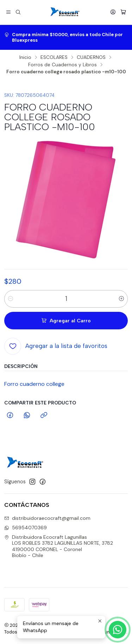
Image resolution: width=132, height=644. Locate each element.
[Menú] (8, 12)
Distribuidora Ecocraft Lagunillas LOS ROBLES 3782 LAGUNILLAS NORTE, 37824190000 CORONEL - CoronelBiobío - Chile (59, 546)
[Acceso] (113, 12)
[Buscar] (18, 12)
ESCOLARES (54, 58)
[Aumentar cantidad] (121, 299)
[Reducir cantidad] (11, 299)
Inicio (25, 58)
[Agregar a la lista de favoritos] (56, 346)
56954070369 (26, 528)
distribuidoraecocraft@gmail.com (47, 518)
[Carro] (123, 12)
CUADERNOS (91, 58)
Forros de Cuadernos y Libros (62, 65)
